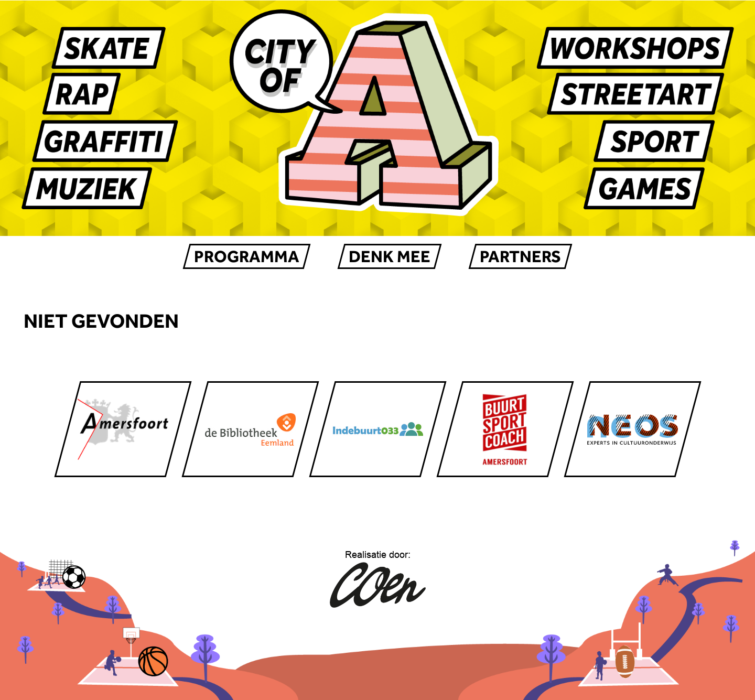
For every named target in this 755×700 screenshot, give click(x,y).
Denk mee (390, 256)
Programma (247, 256)
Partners (520, 256)
